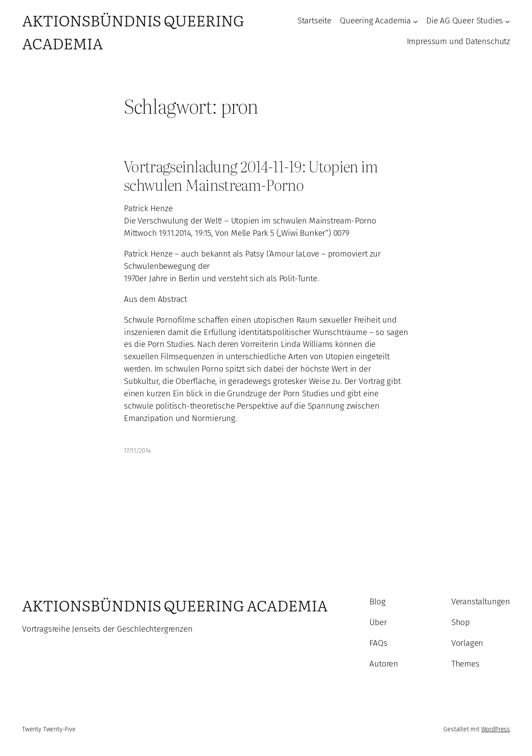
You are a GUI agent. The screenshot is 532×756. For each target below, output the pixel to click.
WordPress (496, 729)
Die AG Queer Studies (465, 21)
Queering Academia (375, 21)
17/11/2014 (137, 451)
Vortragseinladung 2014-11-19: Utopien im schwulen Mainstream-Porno (251, 176)
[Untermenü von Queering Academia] (415, 21)
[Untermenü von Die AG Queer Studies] (508, 21)
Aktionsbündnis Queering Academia (175, 605)
